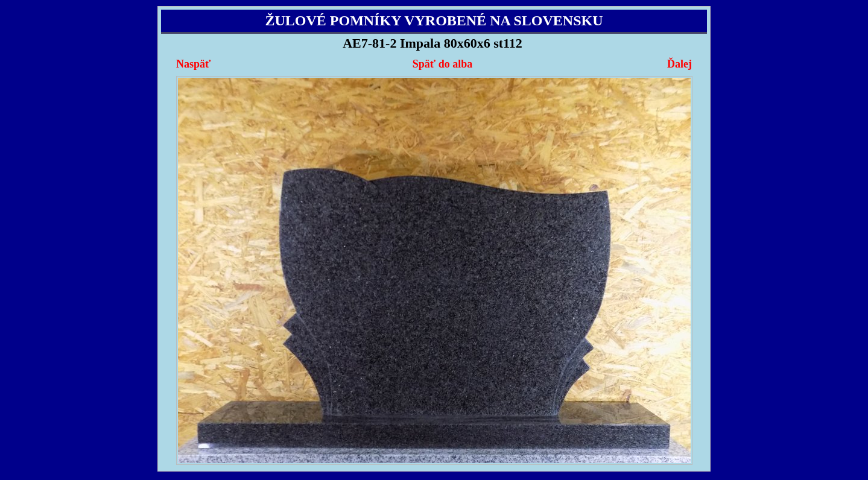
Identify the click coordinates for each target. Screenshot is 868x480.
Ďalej (680, 64)
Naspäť (193, 64)
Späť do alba (442, 64)
